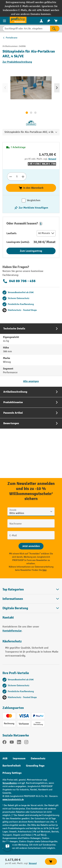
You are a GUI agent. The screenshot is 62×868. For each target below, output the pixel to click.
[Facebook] (4, 743)
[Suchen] (55, 29)
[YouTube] (12, 743)
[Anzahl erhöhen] (23, 177)
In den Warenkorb (31, 188)
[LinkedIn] (19, 743)
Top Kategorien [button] (31, 589)
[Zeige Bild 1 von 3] (27, 113)
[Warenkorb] (56, 21)
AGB (5, 758)
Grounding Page (35, 766)
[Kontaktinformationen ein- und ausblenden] (7, 846)
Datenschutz (38, 758)
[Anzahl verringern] (10, 177)
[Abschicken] (31, 546)
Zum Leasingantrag (31, 251)
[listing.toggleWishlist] (31, 208)
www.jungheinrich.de (13, 799)
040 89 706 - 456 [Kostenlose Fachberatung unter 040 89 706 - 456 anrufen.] (19, 281)
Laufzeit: (12, 233)
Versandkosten (10, 783)
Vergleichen (34, 200)
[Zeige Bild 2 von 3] (31, 113)
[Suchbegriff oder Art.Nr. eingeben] (26, 29)
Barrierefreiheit (12, 766)
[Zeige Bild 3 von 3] (35, 113)
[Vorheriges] (5, 88)
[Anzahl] (17, 177)
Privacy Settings (12, 773)
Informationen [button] (31, 599)
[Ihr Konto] (41, 21)
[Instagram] (26, 743)
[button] (41, 224)
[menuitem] (41, 21)
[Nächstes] (57, 88)
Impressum (19, 758)
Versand (52, 159)
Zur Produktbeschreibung (17, 62)
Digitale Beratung (15, 608)
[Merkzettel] (49, 21)
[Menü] (5, 21)
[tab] (31, 355)
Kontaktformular (12, 631)
